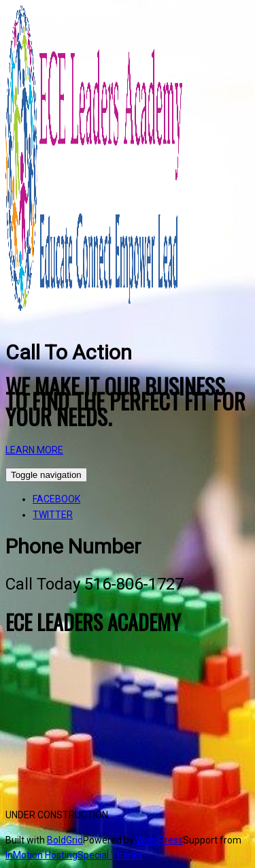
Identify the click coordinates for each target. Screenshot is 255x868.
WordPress (159, 840)
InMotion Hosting (41, 855)
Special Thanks (110, 855)
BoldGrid (65, 840)
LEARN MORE (34, 450)
